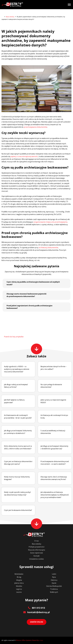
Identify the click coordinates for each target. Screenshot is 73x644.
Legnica (19, 589)
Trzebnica (54, 589)
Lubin (54, 574)
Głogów (19, 580)
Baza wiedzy (10, 17)
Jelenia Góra (19, 583)
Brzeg (19, 577)
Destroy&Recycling (3, 17)
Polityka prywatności (37, 547)
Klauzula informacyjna (37, 550)
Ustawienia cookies (36, 559)
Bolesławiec (19, 574)
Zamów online (37, 622)
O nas (37, 541)
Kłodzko (19, 586)
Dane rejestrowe (37, 553)
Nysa (54, 577)
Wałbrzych (54, 592)
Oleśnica (54, 580)
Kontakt (37, 556)
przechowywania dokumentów (35, 127)
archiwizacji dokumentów (48, 248)
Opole (54, 583)
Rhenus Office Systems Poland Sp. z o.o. (30, 640)
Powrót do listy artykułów (14, 337)
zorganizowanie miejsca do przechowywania (50, 222)
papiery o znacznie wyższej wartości (24, 156)
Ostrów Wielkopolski (54, 586)
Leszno (19, 592)
